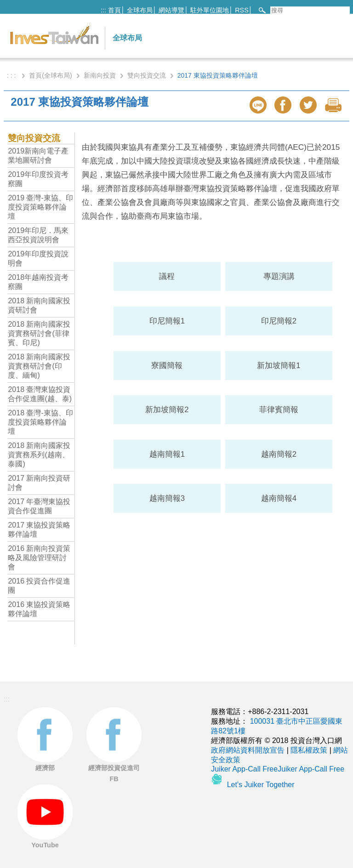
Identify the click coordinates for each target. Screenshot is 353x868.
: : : (12, 75)
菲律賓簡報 (279, 410)
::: (103, 10)
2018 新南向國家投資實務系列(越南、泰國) (39, 455)
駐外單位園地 (210, 10)
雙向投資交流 (147, 75)
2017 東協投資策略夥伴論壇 (39, 530)
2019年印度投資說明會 (38, 258)
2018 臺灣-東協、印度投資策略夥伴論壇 (40, 422)
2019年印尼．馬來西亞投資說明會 (38, 235)
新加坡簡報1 (279, 366)
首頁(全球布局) (50, 75)
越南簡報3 (167, 498)
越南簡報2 (279, 454)
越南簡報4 (279, 498)
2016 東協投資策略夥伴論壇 (39, 609)
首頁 (114, 10)
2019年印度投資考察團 (38, 179)
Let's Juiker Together (261, 785)
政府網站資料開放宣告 (248, 750)
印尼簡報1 (167, 321)
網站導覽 (171, 10)
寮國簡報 (167, 366)
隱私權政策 (309, 750)
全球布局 (140, 10)
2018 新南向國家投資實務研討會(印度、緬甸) (39, 366)
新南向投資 (100, 75)
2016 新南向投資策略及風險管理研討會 (39, 558)
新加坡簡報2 (167, 410)
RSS (242, 10)
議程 (167, 276)
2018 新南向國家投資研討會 (39, 305)
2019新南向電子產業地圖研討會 (38, 156)
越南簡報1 (167, 454)
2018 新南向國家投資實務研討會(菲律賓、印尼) (39, 333)
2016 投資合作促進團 (39, 586)
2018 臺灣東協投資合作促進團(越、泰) (40, 394)
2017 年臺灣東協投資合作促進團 (39, 506)
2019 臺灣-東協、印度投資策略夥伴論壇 (40, 207)
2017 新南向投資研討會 (39, 483)
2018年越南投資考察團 (38, 282)
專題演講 (279, 276)
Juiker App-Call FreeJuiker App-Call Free (278, 769)
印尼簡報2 (279, 321)
